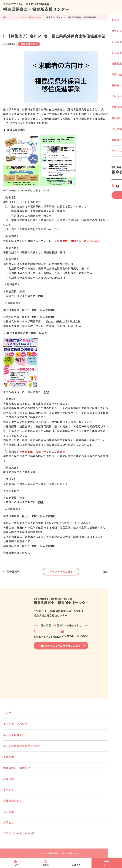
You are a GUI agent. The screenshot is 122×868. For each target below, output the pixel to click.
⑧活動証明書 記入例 (34, 333)
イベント (9, 790)
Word (26, 310)
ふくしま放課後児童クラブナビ (22, 746)
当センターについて (15, 724)
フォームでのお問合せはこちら (63, 646)
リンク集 (9, 812)
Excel (50, 321)
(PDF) (52, 310)
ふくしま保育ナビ (14, 735)
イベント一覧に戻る (61, 572)
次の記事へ (109, 572)
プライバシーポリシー (17, 833)
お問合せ (9, 823)
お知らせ (9, 779)
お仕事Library (12, 801)
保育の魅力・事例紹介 (17, 768)
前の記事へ (13, 572)
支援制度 (9, 757)
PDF (46, 190)
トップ (7, 713)
